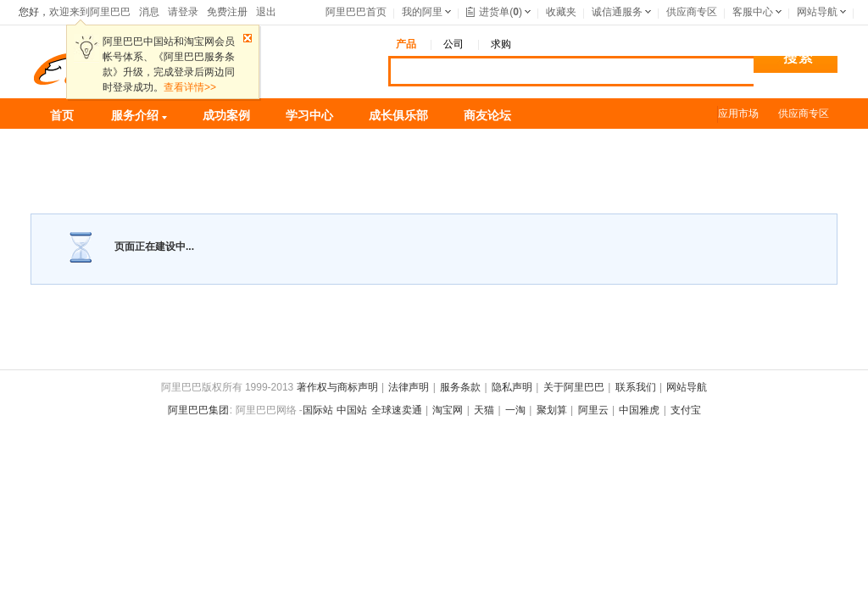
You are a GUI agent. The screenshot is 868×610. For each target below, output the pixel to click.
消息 (149, 12)
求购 (501, 44)
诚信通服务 (617, 12)
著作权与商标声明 (337, 387)
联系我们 (636, 387)
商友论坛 (487, 115)
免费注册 (227, 12)
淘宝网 (448, 410)
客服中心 (753, 12)
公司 (453, 44)
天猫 (484, 410)
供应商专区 (692, 12)
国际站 (318, 410)
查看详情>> (190, 87)
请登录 (183, 12)
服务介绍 (139, 115)
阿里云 (593, 410)
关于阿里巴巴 (574, 387)
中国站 (352, 410)
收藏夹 (561, 12)
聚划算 (552, 410)
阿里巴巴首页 (356, 12)
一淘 (515, 410)
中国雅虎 (639, 410)
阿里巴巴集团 (198, 410)
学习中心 (309, 115)
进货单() (494, 12)
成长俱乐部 (398, 115)
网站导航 (817, 12)
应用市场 (738, 114)
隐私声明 (512, 387)
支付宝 (686, 410)
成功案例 (226, 115)
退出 (266, 12)
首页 (62, 115)
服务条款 (460, 387)
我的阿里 (422, 12)
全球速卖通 (397, 410)
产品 (406, 44)
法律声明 (409, 387)
